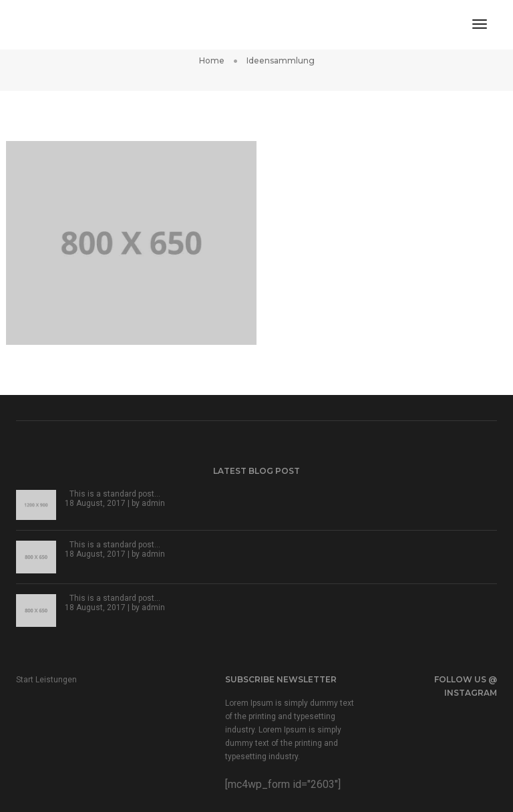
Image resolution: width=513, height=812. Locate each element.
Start (25, 680)
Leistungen (56, 680)
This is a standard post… (115, 494)
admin (153, 503)
